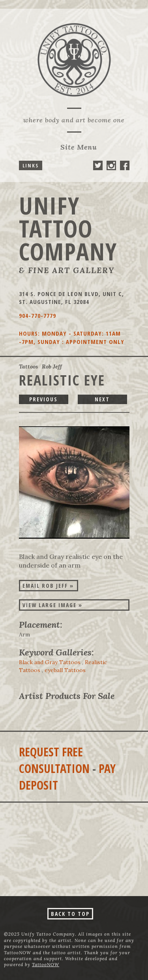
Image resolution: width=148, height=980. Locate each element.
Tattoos (28, 367)
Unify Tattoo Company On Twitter (98, 165)
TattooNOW (46, 965)
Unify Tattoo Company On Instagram (111, 165)
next (102, 399)
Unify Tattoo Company (68, 228)
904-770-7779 (37, 315)
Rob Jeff (52, 367)
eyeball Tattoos (65, 670)
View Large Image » (52, 605)
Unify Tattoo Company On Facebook (125, 165)
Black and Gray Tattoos (50, 662)
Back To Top (70, 914)
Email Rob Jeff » (48, 586)
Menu (79, 147)
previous (43, 399)
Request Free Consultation (54, 760)
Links (31, 165)
